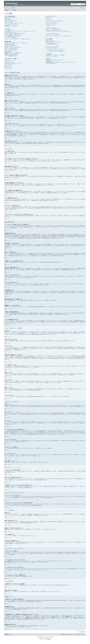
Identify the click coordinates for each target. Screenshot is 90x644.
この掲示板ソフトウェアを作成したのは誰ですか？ (55, 60)
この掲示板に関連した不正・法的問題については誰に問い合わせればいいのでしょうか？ (61, 62)
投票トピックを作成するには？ (10, 46)
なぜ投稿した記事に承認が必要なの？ (11, 55)
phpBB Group (40, 185)
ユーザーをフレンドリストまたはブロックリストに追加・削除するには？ (59, 36)
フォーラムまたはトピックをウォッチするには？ (54, 50)
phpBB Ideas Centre (60, 608)
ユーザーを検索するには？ (50, 43)
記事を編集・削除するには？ (10, 44)
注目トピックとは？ (8, 66)
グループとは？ (49, 20)
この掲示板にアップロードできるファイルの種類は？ (55, 55)
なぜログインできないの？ (9, 22)
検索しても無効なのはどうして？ (52, 41)
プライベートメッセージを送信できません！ (54, 29)
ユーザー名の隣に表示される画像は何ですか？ (13, 36)
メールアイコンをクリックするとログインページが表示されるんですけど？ (18, 39)
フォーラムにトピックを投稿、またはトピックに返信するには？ (16, 43)
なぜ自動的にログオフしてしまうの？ (11, 25)
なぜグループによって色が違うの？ (52, 23)
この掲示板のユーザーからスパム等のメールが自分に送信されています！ (59, 31)
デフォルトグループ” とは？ (51, 24)
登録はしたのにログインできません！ (11, 21)
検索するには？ (49, 40)
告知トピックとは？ (8, 65)
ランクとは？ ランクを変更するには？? (12, 38)
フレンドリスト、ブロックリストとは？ (53, 35)
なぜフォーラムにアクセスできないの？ (12, 49)
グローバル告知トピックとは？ (10, 64)
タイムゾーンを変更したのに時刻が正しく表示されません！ (15, 33)
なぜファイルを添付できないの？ (11, 50)
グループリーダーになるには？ (51, 22)
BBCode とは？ (7, 60)
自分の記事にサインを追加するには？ (11, 45)
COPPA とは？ (7, 19)
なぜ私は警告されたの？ (9, 51)
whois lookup (13, 617)
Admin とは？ (48, 17)
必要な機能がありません (50, 61)
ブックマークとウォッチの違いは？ (52, 48)
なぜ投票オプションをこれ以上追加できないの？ (13, 47)
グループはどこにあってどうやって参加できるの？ (55, 21)
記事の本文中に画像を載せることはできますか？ (13, 63)
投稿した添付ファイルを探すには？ (52, 56)
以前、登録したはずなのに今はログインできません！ (14, 23)
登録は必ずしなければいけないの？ (11, 17)
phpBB (41, 637)
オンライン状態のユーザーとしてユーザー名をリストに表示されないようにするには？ (20, 31)
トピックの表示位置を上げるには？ (11, 56)
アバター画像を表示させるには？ (11, 37)
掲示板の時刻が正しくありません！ (11, 32)
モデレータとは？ (49, 19)
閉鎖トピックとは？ (8, 67)
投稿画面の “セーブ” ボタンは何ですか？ (12, 54)
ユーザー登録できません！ (9, 20)
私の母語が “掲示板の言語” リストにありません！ (13, 34)
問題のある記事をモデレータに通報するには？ (13, 53)
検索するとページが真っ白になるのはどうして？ (54, 42)
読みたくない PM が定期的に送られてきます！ (54, 30)
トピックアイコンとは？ (9, 68)
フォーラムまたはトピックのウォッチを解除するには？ (56, 51)
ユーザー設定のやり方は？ (9, 30)
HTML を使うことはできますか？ (11, 61)
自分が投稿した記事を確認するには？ (52, 44)
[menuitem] (13, 8)
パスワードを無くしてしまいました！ (11, 24)
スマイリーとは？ (8, 62)
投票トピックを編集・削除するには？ (11, 48)
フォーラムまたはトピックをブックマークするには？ (55, 49)
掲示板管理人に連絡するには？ (51, 63)
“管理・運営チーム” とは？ (50, 25)
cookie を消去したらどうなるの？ (11, 26)
